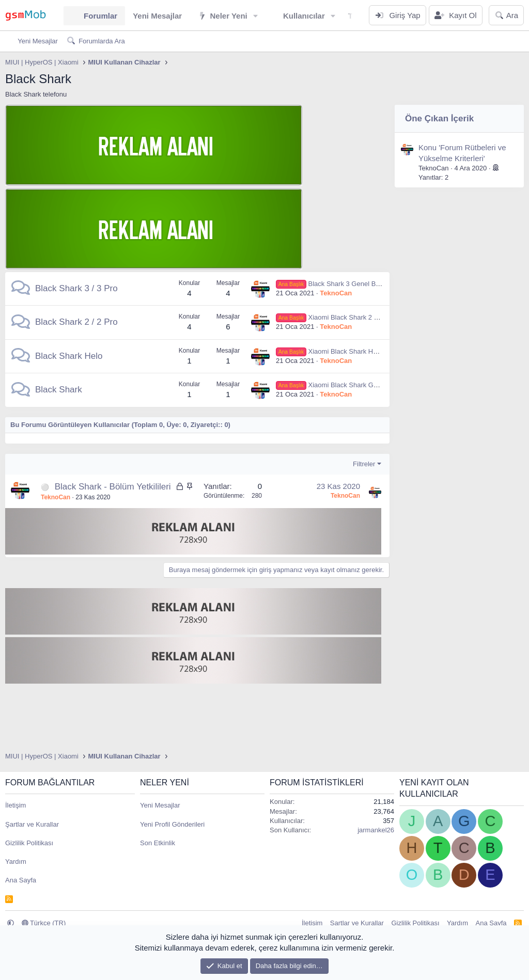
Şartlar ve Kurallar (32, 824)
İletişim (15, 805)
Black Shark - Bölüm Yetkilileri (113, 487)
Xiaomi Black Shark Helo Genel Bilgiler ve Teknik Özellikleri (380, 351)
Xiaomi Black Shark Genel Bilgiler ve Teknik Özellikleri (372, 385)
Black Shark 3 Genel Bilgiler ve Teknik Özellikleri (364, 284)
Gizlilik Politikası (29, 843)
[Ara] (506, 15)
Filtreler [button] (364, 464)
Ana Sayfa (21, 880)
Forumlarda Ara (102, 41)
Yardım (16, 862)
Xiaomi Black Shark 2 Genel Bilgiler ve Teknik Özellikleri (375, 317)
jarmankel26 (376, 830)
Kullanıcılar (304, 16)
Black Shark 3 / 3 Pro (76, 288)
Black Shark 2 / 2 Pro (76, 322)
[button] (256, 16)
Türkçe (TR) (44, 923)
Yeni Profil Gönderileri (172, 824)
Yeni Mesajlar (157, 16)
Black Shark (59, 390)
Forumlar (100, 16)
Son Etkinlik (158, 843)
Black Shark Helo (69, 356)
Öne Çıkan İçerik (439, 118)
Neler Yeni (228, 16)
